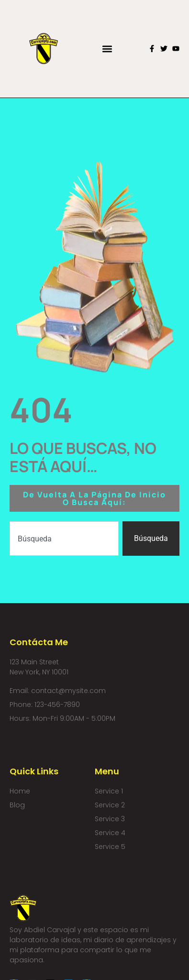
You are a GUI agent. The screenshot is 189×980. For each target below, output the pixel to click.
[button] (107, 49)
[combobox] (64, 539)
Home (20, 791)
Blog (17, 805)
